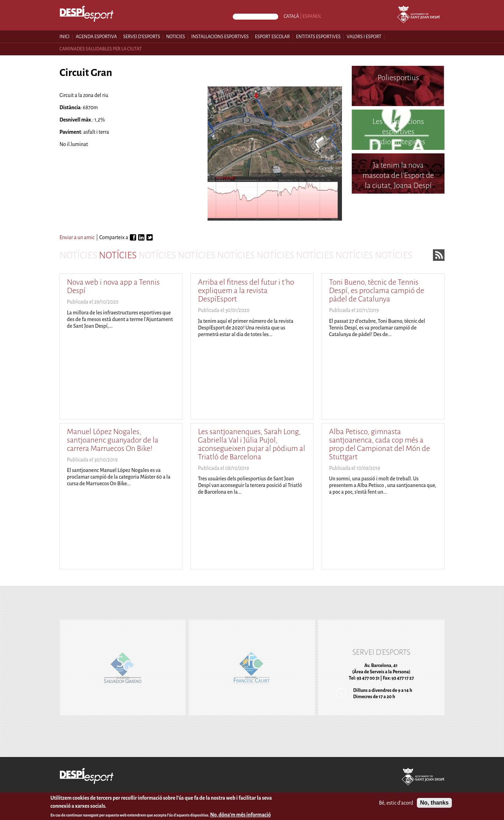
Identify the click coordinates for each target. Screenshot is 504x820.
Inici (65, 37)
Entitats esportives (318, 37)
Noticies (176, 37)
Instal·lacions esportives (220, 37)
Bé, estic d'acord (396, 804)
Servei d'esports (142, 37)
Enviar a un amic (77, 237)
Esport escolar (272, 37)
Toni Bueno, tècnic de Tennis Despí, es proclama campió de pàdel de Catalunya (377, 291)
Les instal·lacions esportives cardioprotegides (398, 132)
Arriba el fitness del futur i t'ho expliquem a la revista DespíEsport (246, 291)
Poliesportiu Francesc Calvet (398, 214)
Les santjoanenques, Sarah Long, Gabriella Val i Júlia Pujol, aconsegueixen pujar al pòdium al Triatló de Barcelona (251, 444)
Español (312, 16)
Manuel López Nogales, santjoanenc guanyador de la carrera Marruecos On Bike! (113, 440)
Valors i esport (364, 37)
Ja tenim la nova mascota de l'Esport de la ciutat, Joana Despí (398, 175)
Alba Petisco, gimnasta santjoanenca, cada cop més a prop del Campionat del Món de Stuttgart (379, 444)
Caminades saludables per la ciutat (101, 49)
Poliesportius (398, 78)
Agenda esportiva (96, 37)
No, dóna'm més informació (240, 815)
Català (291, 16)
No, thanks (434, 803)
